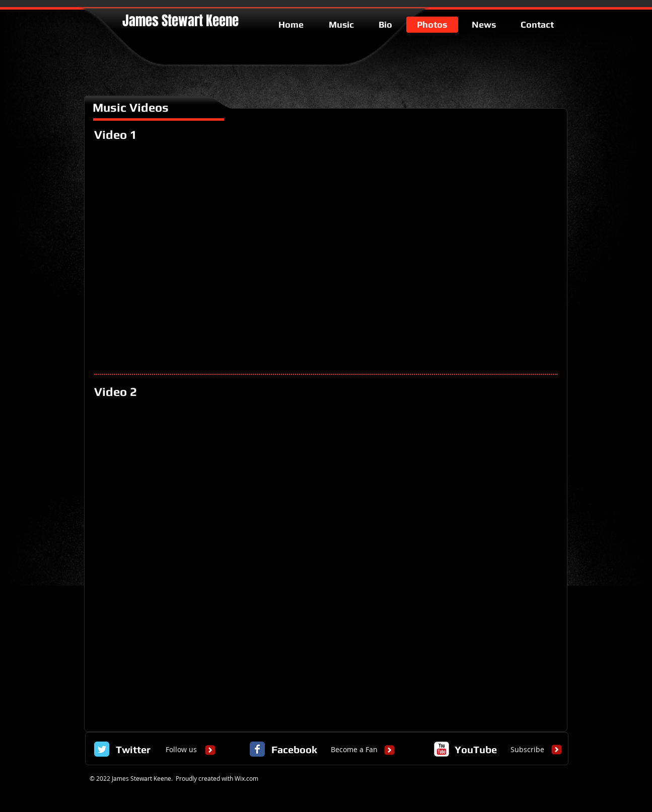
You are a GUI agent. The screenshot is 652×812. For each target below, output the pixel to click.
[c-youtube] (442, 749)
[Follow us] (181, 750)
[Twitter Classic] (102, 749)
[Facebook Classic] (257, 749)
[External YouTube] (326, 257)
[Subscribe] (527, 750)
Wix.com (246, 778)
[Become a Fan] (354, 750)
